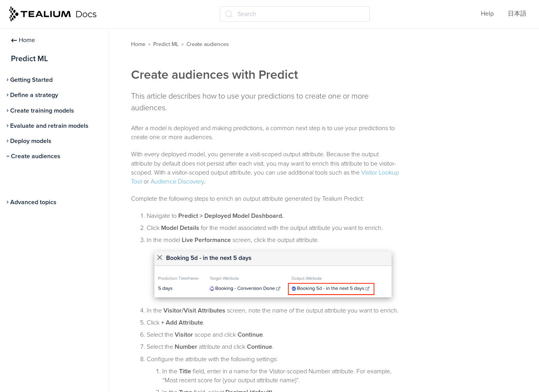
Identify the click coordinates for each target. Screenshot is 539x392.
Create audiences (36, 156)
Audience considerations (46, 171)
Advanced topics (33, 202)
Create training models (42, 111)
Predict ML (166, 44)
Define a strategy (34, 95)
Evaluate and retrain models (49, 126)
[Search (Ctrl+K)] (295, 14)
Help (487, 14)
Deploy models (31, 141)
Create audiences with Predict (53, 187)
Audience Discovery (177, 182)
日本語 (517, 14)
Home (23, 40)
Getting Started (31, 80)
